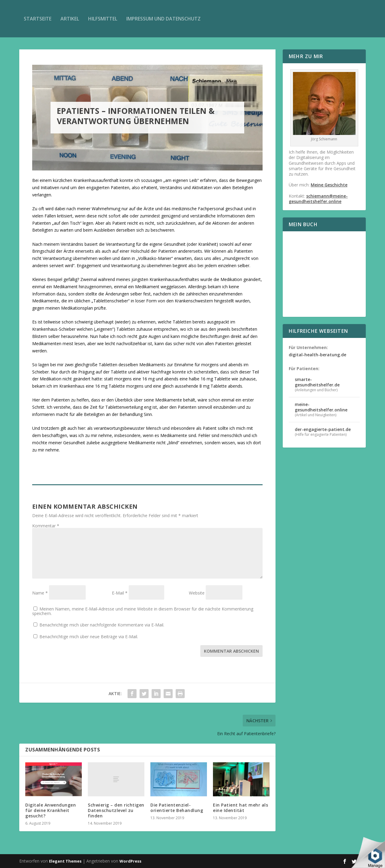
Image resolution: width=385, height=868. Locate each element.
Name (40, 593)
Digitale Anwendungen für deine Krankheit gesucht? (51, 810)
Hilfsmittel (103, 19)
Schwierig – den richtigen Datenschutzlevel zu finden (116, 810)
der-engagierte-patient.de (323, 429)
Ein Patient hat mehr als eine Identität (240, 808)
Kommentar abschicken (231, 651)
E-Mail (120, 593)
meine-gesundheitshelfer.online (321, 407)
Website (197, 593)
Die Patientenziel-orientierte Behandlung (177, 808)
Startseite (38, 19)
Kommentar (46, 526)
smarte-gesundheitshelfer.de (317, 382)
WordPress (130, 861)
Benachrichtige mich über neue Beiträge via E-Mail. (89, 637)
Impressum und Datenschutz (163, 19)
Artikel (70, 19)
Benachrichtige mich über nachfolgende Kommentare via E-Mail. (102, 625)
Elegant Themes (65, 861)
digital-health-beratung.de (317, 355)
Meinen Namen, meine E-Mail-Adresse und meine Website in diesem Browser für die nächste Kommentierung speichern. (143, 611)
